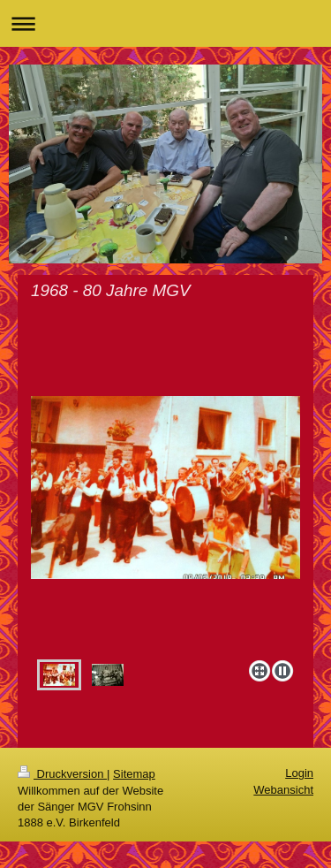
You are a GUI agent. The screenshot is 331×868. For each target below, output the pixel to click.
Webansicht (283, 790)
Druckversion (62, 774)
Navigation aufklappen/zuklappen (165, 23)
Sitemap (134, 774)
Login (299, 773)
